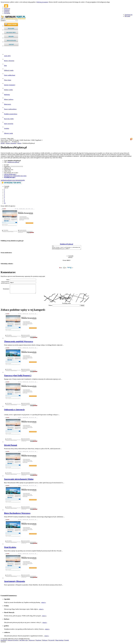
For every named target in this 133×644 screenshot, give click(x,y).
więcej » (44, 603)
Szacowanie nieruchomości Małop (19, 480)
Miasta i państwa (9, 99)
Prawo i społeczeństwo (10, 108)
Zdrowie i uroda (8, 133)
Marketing (7, 94)
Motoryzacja (8, 103)
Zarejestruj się (128, 15)
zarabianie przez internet (13, 180)
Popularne (7, 10)
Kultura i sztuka (8, 89)
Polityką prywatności (42, 2)
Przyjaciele (7, 13)
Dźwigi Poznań (11, 446)
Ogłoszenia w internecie (14, 410)
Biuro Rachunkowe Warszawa (17, 514)
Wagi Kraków (10, 548)
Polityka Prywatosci (13, 641)
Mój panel (127, 16)
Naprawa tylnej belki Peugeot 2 (18, 376)
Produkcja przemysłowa (11, 113)
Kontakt (67, 641)
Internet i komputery (10, 84)
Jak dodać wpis (24, 641)
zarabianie (3, 180)
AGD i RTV (7, 55)
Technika (7, 128)
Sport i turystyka (9, 123)
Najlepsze (7, 12)
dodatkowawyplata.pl (13, 162)
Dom (6, 65)
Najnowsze (7, 9)
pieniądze (22, 180)
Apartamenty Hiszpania (15, 582)
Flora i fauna (8, 79)
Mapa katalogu (59, 641)
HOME (3, 143)
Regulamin (4, 641)
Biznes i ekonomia (9, 60)
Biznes (19, 143)
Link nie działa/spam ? (10, 174)
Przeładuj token (66, 304)
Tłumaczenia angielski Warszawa (19, 342)
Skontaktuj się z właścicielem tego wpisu (15, 176)
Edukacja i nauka (9, 70)
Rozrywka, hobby (9, 118)
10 (5, 203)
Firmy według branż (10, 74)
